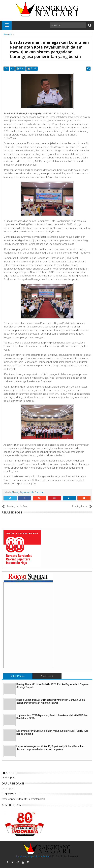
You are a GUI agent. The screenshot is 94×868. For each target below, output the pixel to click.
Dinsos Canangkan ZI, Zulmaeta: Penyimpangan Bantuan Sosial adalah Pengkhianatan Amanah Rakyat (51, 701)
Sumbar (39, 492)
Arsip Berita (47, 676)
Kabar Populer (18, 676)
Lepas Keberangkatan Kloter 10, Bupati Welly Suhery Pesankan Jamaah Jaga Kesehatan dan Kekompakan (50, 748)
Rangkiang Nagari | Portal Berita (32, 856)
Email (32, 68)
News (15, 492)
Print (20, 68)
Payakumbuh (27, 492)
